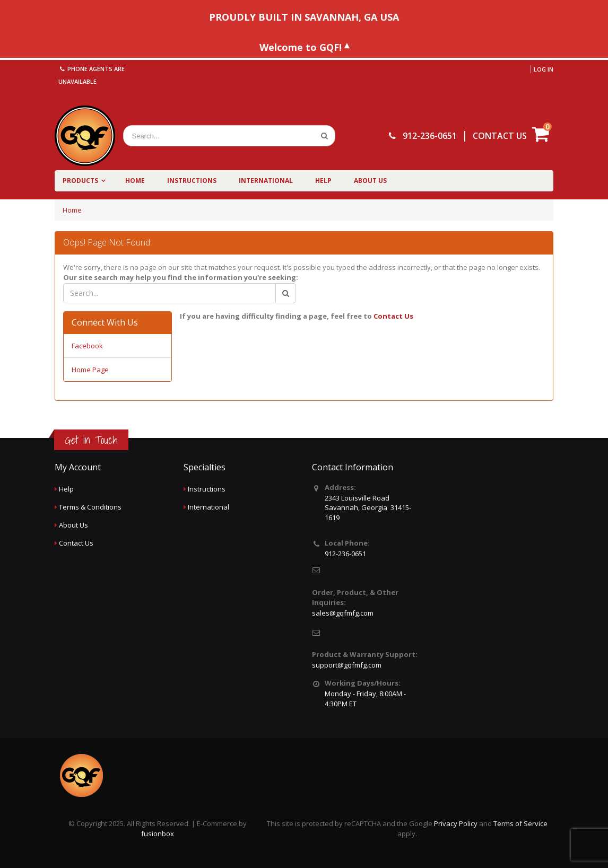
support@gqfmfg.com (347, 665)
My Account (78, 467)
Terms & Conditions (90, 507)
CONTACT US (500, 136)
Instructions (192, 181)
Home (135, 181)
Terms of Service (520, 823)
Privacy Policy (456, 823)
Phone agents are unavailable (92, 75)
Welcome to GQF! (301, 47)
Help (323, 181)
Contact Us (393, 316)
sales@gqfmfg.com (343, 613)
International (266, 181)
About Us (370, 181)
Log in (544, 69)
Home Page (90, 370)
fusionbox (158, 834)
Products (80, 181)
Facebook (87, 346)
